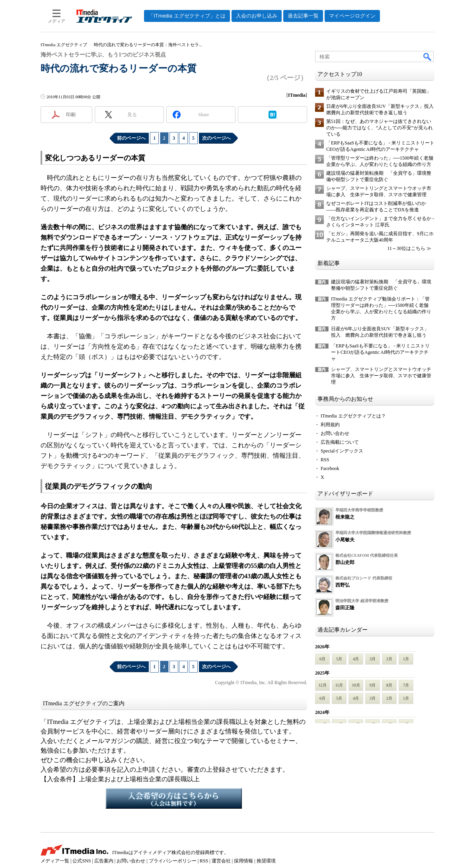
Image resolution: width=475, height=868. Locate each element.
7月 (406, 685)
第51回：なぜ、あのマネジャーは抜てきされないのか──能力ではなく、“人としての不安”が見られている (380, 128)
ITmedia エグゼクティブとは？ (353, 416)
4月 (356, 659)
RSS (325, 460)
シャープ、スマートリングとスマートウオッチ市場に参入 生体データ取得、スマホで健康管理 (381, 376)
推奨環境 (266, 861)
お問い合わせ (335, 433)
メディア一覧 (55, 861)
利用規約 (330, 425)
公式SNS (82, 861)
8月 (389, 685)
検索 (428, 57)
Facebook (330, 468)
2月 (389, 659)
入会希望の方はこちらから (174, 798)
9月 (373, 685)
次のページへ (216, 138)
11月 (339, 685)
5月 (339, 659)
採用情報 (243, 861)
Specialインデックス (342, 451)
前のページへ (131, 138)
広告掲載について (340, 442)
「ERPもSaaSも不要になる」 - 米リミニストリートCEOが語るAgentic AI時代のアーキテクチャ (380, 352)
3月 (373, 659)
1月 (406, 659)
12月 (323, 685)
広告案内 (104, 861)
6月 (322, 659)
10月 (356, 685)
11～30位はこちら (406, 248)
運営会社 (221, 861)
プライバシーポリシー (173, 861)
